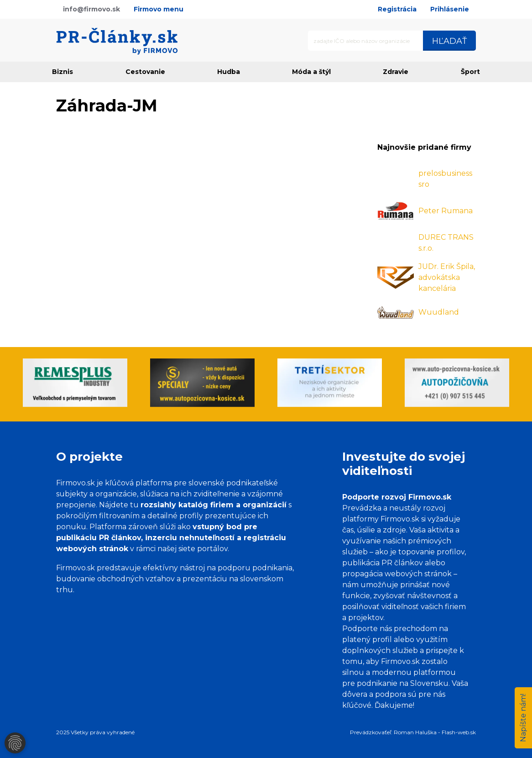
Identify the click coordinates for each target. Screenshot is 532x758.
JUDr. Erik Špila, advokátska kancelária (447, 277)
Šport (470, 72)
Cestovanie (145, 72)
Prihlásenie (450, 9)
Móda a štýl (311, 72)
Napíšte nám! (523, 718)
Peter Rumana (446, 211)
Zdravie (396, 72)
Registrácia (397, 9)
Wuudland (439, 312)
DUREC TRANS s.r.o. (446, 243)
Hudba (229, 72)
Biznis (63, 72)
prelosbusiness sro (445, 179)
